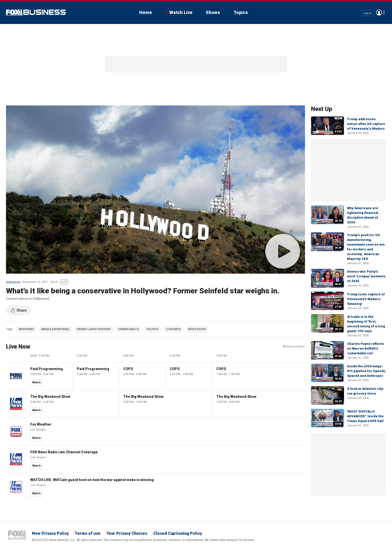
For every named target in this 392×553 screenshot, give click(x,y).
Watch (36, 382)
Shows (213, 12)
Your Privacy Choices (127, 533)
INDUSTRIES (26, 329)
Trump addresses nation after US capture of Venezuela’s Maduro (366, 124)
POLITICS (152, 329)
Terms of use (88, 533)
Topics (241, 12)
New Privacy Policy (50, 533)
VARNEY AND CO (129, 329)
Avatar (379, 12)
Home (145, 12)
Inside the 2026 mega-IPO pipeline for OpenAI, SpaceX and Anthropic (366, 371)
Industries (13, 282)
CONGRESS (173, 329)
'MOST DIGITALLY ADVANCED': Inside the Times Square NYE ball (365, 416)
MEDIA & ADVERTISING (55, 329)
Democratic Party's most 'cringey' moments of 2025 (366, 276)
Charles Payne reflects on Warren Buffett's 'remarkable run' (365, 348)
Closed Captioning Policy (178, 533)
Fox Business (36, 12)
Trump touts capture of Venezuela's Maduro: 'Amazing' (366, 299)
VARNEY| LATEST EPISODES (94, 329)
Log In (368, 13)
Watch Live (181, 12)
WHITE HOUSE (197, 329)
